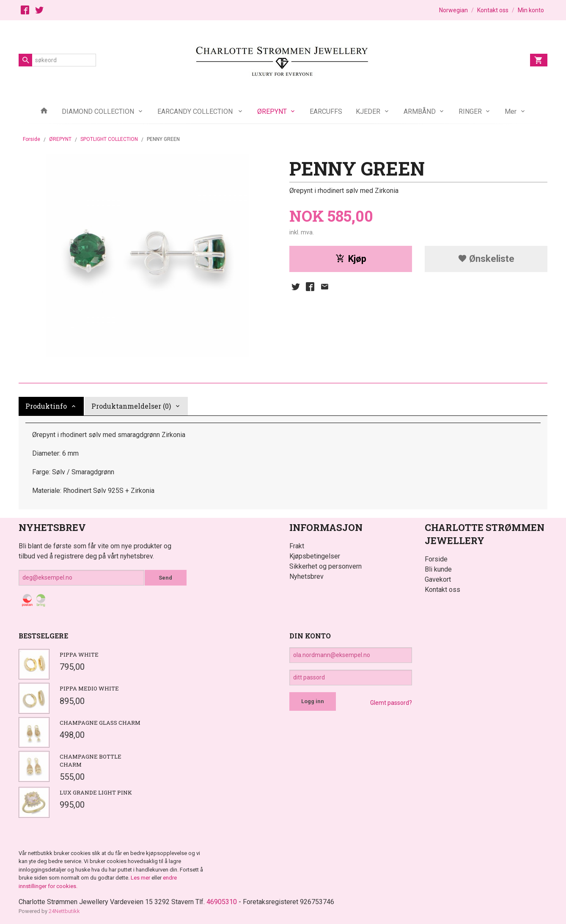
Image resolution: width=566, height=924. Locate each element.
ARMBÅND (420, 111)
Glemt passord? (391, 703)
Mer (511, 111)
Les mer (141, 878)
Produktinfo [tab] (46, 406)
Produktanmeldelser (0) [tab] (131, 406)
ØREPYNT (272, 111)
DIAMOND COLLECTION (98, 111)
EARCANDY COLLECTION (196, 111)
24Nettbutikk (64, 911)
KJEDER (368, 111)
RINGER (470, 111)
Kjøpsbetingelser (315, 556)
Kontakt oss (442, 590)
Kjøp (351, 259)
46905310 (222, 902)
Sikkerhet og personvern (326, 566)
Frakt (297, 546)
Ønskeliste (486, 259)
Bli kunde (438, 569)
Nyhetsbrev (306, 576)
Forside (32, 139)
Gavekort (438, 579)
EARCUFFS (326, 111)
